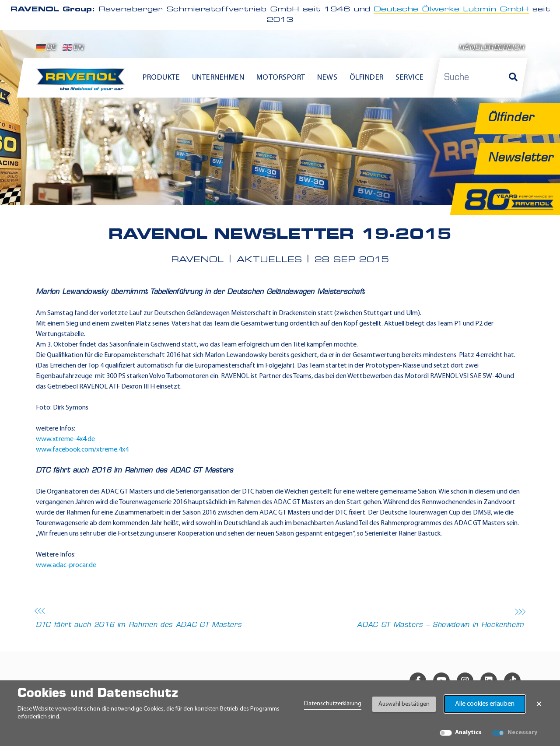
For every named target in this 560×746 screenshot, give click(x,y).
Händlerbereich (492, 48)
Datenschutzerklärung (333, 704)
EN (73, 48)
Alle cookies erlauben (485, 704)
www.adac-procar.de (66, 565)
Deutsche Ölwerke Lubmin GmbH (451, 10)
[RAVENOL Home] (83, 83)
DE (46, 48)
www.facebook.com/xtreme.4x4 (82, 450)
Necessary (522, 733)
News (327, 78)
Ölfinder (367, 78)
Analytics (468, 733)
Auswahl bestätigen (404, 704)
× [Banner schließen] (539, 704)
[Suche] (513, 78)
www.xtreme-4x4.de (65, 439)
